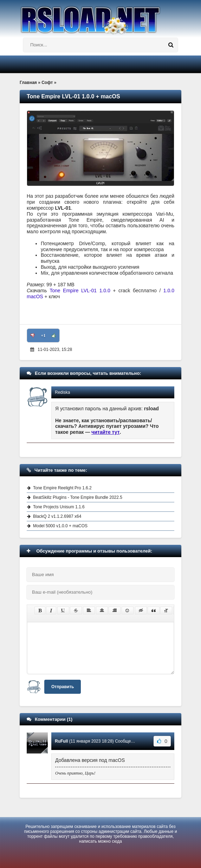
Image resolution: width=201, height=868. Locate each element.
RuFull (61, 741)
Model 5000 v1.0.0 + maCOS (60, 526)
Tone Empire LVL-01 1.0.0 (80, 291)
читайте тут (106, 432)
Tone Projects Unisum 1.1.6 (59, 507)
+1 (43, 335)
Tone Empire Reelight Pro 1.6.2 (62, 488)
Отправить (63, 687)
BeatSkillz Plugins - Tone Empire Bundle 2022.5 (78, 497)
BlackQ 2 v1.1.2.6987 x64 (57, 516)
